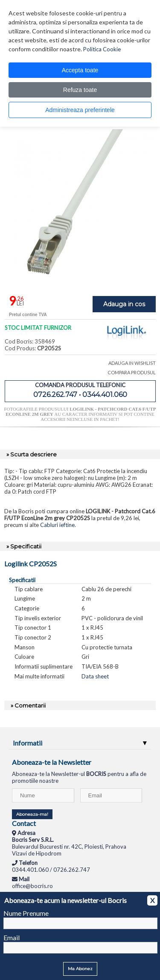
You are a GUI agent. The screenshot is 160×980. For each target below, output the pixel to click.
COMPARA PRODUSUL (132, 372)
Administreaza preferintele (80, 110)
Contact (24, 823)
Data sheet (95, 676)
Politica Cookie (102, 49)
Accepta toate (80, 70)
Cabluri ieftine (57, 525)
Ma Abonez (80, 969)
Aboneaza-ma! (32, 814)
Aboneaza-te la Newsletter (52, 762)
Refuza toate (80, 90)
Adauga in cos (124, 304)
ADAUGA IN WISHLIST (132, 363)
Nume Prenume (26, 913)
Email (12, 937)
